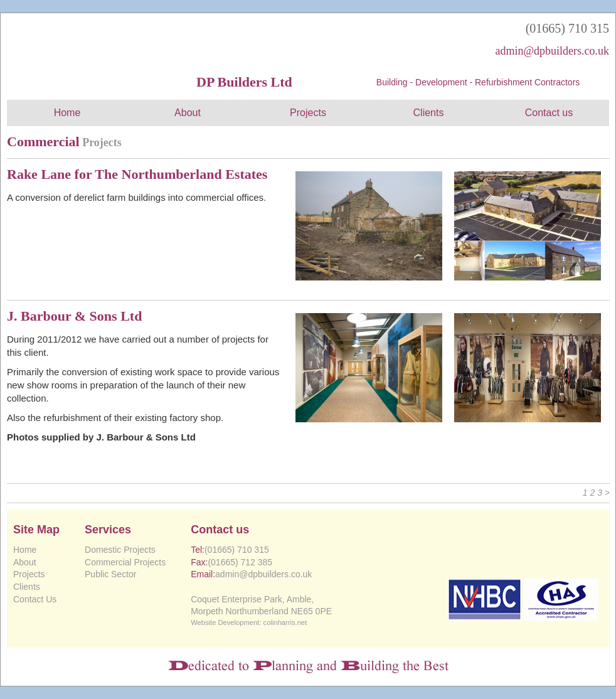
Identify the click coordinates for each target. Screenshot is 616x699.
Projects (308, 113)
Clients (429, 113)
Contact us (549, 113)
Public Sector (110, 574)
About (188, 113)
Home (67, 113)
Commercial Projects (125, 562)
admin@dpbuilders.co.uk (552, 51)
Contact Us (35, 599)
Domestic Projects (120, 550)
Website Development (225, 622)
